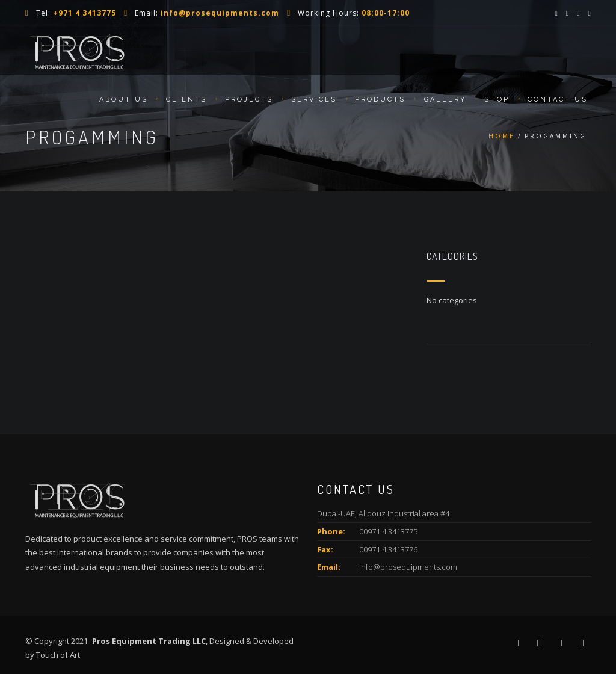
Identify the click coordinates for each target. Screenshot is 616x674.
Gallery (445, 100)
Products (380, 100)
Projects (249, 100)
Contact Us (558, 100)
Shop (497, 100)
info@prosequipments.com (408, 567)
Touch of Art (58, 655)
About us (124, 100)
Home (502, 136)
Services (314, 100)
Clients (186, 100)
